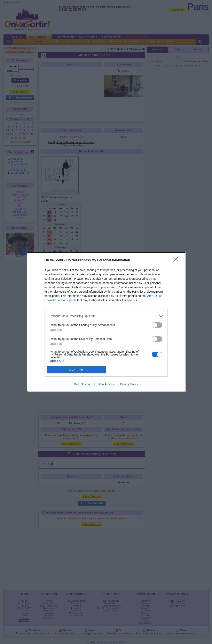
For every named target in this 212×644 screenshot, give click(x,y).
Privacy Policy (129, 384)
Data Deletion (83, 384)
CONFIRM (76, 370)
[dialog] (106, 322)
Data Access (106, 384)
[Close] (177, 260)
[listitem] (106, 316)
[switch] (157, 325)
